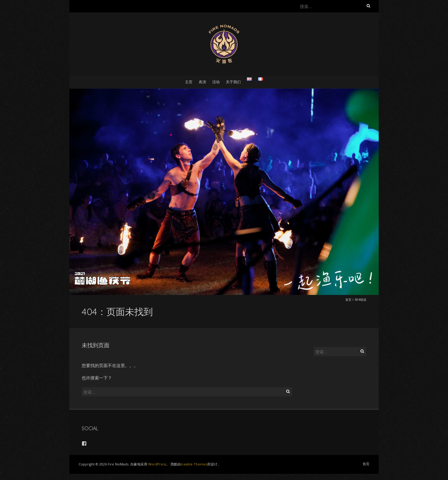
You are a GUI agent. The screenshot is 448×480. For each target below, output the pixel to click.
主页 (189, 82)
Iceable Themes (194, 464)
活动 (216, 82)
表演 (202, 82)
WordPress (157, 464)
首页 (348, 300)
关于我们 (233, 82)
